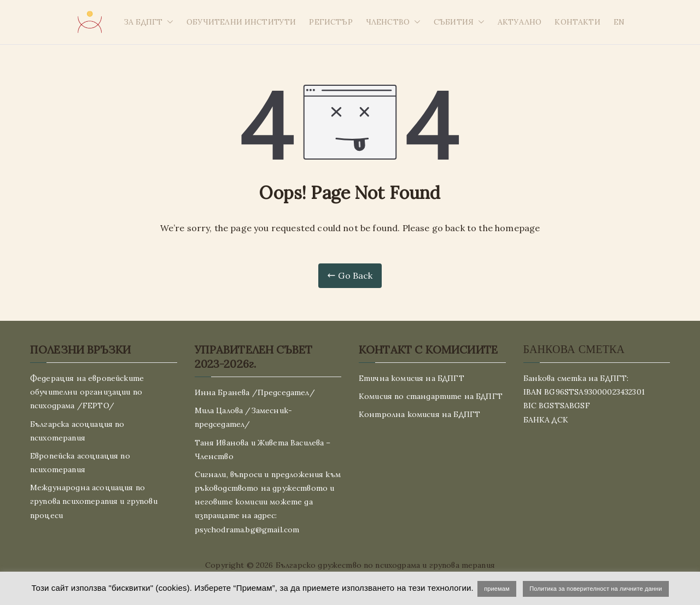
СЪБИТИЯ (459, 22)
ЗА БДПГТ (148, 22)
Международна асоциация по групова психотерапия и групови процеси (94, 501)
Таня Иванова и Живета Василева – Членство (263, 450)
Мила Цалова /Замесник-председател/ (244, 417)
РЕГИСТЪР (331, 22)
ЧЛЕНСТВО (393, 22)
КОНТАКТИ (577, 22)
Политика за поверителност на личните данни (596, 589)
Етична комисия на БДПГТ (412, 378)
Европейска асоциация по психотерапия (80, 463)
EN (619, 22)
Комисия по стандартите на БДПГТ (431, 396)
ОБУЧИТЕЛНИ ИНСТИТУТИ (241, 22)
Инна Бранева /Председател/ (255, 392)
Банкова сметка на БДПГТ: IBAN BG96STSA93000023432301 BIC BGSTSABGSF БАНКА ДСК (584, 399)
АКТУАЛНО (520, 22)
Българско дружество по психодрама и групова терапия (385, 565)
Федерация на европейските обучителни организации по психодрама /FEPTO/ (87, 392)
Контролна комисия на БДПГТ (419, 414)
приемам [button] (497, 589)
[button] (168, 22)
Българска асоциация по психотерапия (77, 431)
